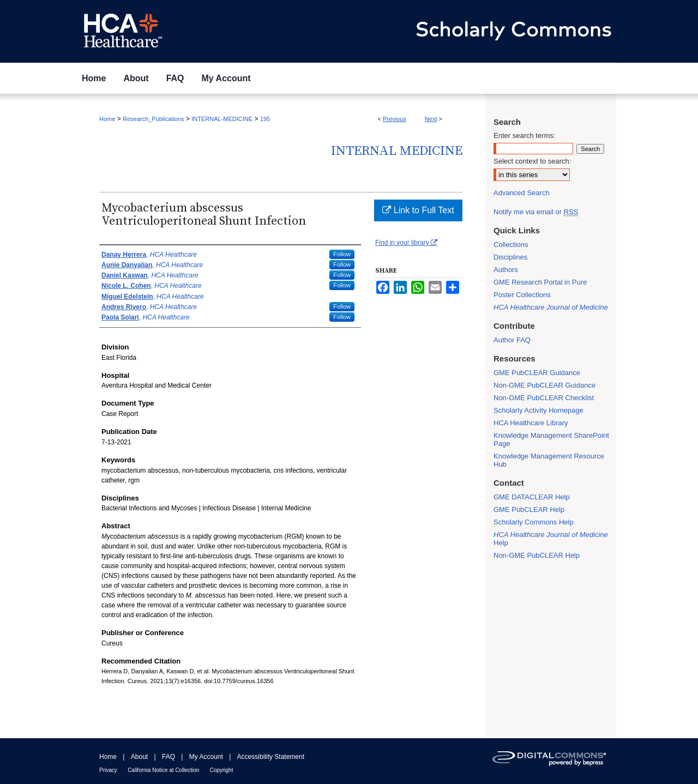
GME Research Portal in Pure (540, 282)
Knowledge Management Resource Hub (549, 460)
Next (431, 119)
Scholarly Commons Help (534, 522)
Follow (342, 254)
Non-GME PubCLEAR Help (537, 555)
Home (107, 119)
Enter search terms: (524, 135)
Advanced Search (522, 193)
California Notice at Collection (163, 770)
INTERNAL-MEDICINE (222, 119)
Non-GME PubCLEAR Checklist (544, 398)
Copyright (222, 770)
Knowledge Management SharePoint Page (551, 439)
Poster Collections (522, 295)
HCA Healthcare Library (531, 423)
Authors (506, 270)
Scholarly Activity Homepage (538, 410)
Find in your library (406, 243)
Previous (395, 119)
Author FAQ (512, 340)
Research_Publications (154, 119)
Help (551, 539)
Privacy (108, 770)
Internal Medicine (397, 151)
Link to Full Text (418, 210)
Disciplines (510, 257)
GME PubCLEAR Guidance (537, 373)
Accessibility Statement (271, 757)
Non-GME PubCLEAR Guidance (544, 385)
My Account (206, 757)
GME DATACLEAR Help (532, 497)
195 (265, 119)
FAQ (169, 757)
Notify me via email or (536, 212)
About (139, 757)
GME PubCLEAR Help (529, 509)
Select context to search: (532, 161)
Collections (511, 245)
